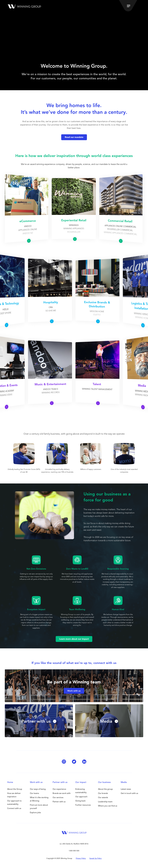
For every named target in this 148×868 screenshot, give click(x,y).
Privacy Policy (81, 858)
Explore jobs (35, 813)
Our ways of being (38, 789)
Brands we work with (62, 793)
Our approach (81, 797)
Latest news (126, 789)
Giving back (80, 801)
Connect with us (14, 808)
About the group (105, 789)
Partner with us (59, 802)
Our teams (34, 793)
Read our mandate (74, 137)
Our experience (59, 789)
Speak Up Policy (96, 858)
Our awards (103, 798)
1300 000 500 (74, 851)
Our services (58, 798)
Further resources (83, 805)
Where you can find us (108, 806)
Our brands (103, 793)
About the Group (15, 789)
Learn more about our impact (74, 639)
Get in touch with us (129, 793)
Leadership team (105, 802)
